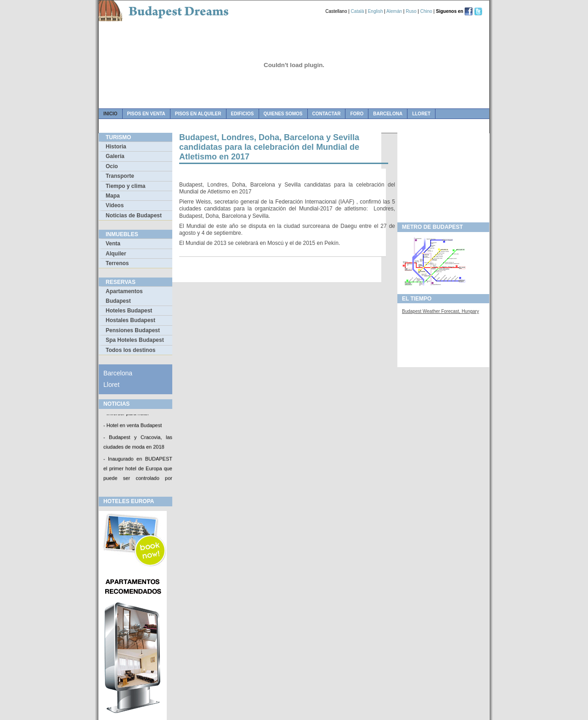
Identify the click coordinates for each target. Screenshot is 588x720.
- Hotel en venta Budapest (133, 426)
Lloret (421, 114)
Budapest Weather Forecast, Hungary (441, 311)
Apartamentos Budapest (124, 296)
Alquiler (116, 254)
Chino (426, 11)
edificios (243, 114)
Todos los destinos (130, 350)
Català (358, 11)
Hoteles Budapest (129, 311)
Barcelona (388, 114)
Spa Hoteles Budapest (135, 340)
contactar (327, 114)
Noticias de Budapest (134, 215)
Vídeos (115, 205)
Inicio (110, 114)
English (376, 11)
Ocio (112, 166)
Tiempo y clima (125, 186)
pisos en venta (146, 114)
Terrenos (117, 263)
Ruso (411, 11)
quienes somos (283, 114)
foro (357, 114)
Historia (116, 147)
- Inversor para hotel (126, 414)
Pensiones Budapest (133, 330)
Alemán (394, 11)
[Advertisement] (443, 175)
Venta (113, 244)
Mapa (113, 196)
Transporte (120, 176)
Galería (115, 156)
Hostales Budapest (130, 320)
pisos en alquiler (198, 114)
